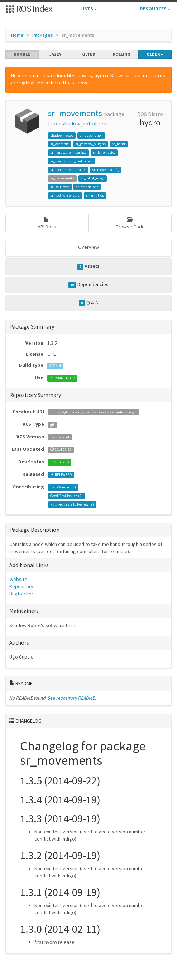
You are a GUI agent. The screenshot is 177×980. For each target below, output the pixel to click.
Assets (89, 266)
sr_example (59, 144)
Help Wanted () (63, 487)
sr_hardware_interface (68, 152)
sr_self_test (60, 187)
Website (18, 579)
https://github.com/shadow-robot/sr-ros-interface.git (93, 412)
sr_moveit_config (106, 170)
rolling (122, 54)
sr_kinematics (104, 152)
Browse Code (130, 223)
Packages (43, 35)
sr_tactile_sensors (65, 195)
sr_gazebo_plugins (90, 144)
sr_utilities (95, 195)
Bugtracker (21, 594)
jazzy (55, 54)
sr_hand (118, 144)
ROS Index (29, 8)
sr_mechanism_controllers (71, 161)
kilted (88, 54)
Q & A (88, 303)
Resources (155, 9)
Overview (88, 247)
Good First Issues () (66, 496)
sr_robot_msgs (93, 178)
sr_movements (75, 113)
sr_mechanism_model (68, 170)
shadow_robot (79, 124)
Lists (89, 9)
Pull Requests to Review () (72, 504)
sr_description (91, 135)
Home (17, 35)
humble (22, 54)
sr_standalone (87, 187)
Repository (21, 586)
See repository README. (72, 698)
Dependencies (89, 285)
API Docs (47, 223)
